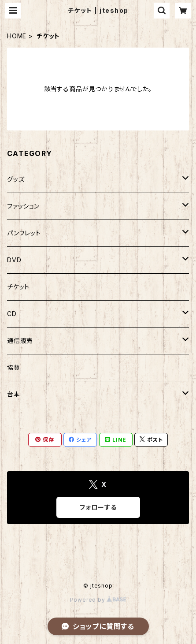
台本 (14, 394)
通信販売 (20, 341)
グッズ (16, 179)
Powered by (98, 600)
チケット (18, 287)
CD (12, 314)
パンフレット (24, 233)
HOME (17, 36)
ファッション (23, 206)
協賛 (14, 367)
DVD (14, 260)
